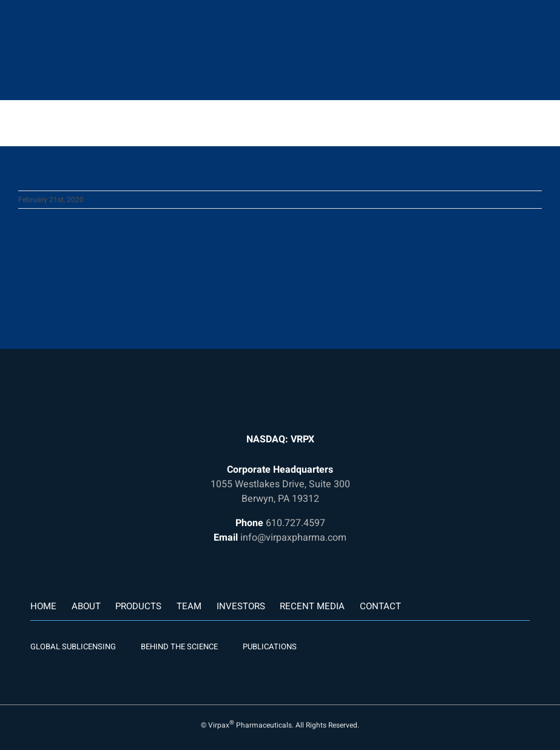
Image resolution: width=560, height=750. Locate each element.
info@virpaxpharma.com (293, 538)
